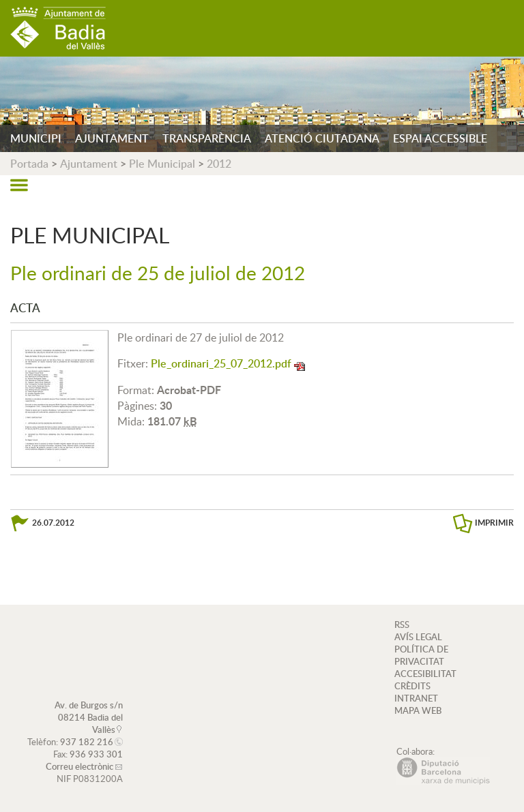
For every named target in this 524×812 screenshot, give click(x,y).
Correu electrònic (79, 766)
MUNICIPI (36, 138)
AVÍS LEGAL (418, 637)
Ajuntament (89, 164)
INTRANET (416, 698)
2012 (219, 164)
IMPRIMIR (494, 523)
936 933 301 (96, 754)
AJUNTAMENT (112, 138)
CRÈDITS (412, 686)
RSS (402, 625)
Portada (29, 164)
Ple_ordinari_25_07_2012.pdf (221, 363)
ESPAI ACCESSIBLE (440, 138)
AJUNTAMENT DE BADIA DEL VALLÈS (58, 28)
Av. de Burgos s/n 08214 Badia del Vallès (89, 717)
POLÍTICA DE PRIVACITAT (421, 655)
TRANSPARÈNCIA (207, 138)
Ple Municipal (162, 164)
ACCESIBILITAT (425, 674)
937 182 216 (87, 742)
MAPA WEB (418, 710)
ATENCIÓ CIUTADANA (322, 138)
